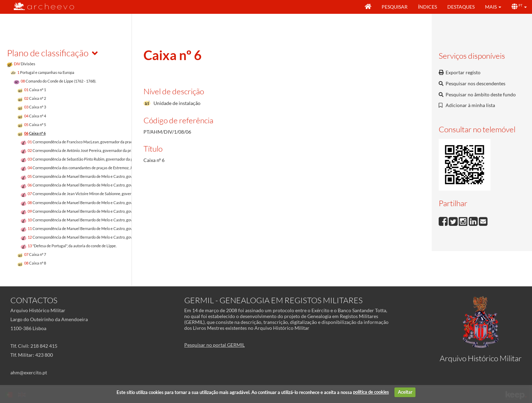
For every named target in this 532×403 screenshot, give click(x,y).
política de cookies (371, 392)
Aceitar (405, 392)
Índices (427, 7)
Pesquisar (395, 7)
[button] (493, 7)
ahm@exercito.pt (29, 372)
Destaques (461, 7)
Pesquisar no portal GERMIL (214, 345)
